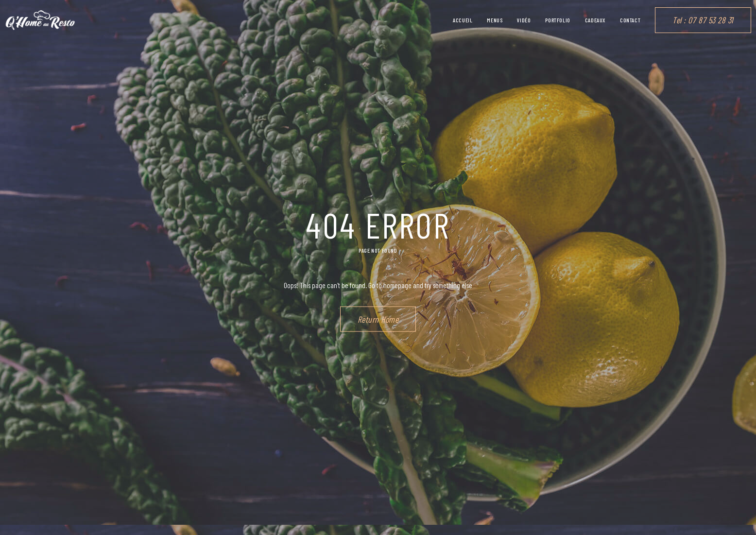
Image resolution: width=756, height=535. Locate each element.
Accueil (463, 20)
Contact (630, 20)
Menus (495, 20)
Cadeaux (595, 20)
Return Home (378, 319)
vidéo (524, 20)
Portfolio (558, 20)
